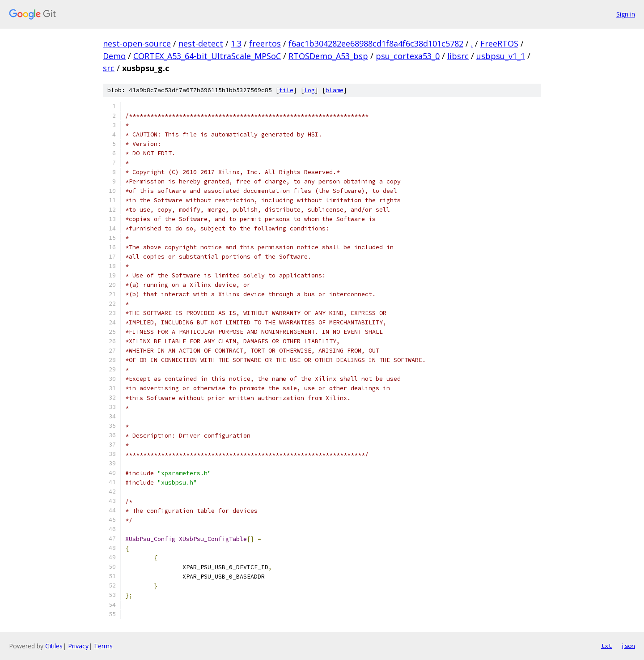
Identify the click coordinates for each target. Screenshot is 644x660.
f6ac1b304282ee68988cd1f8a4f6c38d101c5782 (376, 43)
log (309, 90)
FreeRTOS (499, 43)
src (109, 68)
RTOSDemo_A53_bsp (328, 56)
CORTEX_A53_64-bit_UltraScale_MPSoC (207, 56)
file (286, 90)
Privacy (78, 646)
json (628, 646)
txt (606, 646)
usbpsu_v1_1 (501, 56)
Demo (114, 56)
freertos (265, 43)
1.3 (236, 43)
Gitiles (54, 646)
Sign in (626, 14)
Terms (103, 646)
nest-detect (201, 43)
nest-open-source (137, 43)
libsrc (458, 56)
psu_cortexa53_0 (408, 56)
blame (335, 90)
